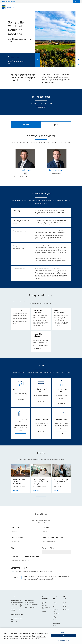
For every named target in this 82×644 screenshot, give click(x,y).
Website (44, 611)
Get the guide (21, 400)
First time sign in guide (67, 606)
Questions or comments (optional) (25, 557)
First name (15, 527)
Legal (54, 607)
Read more (16, 490)
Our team (26, 125)
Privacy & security (55, 603)
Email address (17, 538)
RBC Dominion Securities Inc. (9, 2)
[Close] (79, 631)
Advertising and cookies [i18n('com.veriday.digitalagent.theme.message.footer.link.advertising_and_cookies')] (56, 624)
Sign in (65, 602)
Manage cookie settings (64, 640)
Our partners (56, 125)
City (12, 548)
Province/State (48, 548)
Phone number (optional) (53, 538)
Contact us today (41, 108)
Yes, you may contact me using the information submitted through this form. (34, 572)
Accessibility (55, 609)
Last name (47, 527)
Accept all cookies (64, 636)
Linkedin (13, 611)
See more (41, 498)
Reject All (64, 633)
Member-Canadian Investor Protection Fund (56, 619)
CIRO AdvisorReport (56, 613)
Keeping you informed (66, 610)
